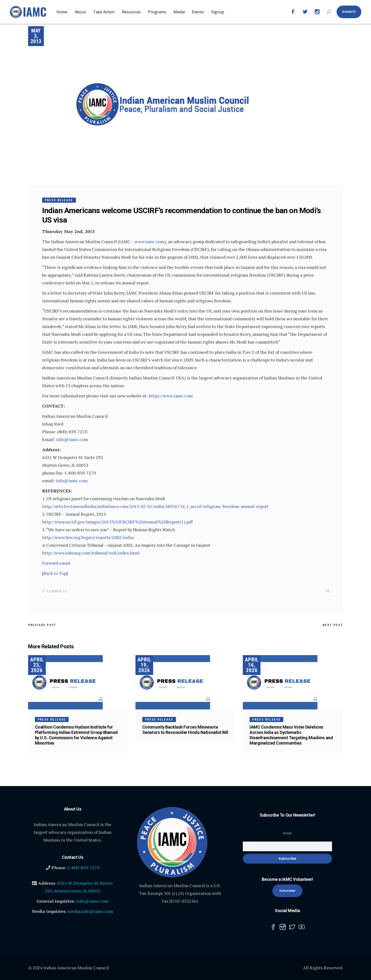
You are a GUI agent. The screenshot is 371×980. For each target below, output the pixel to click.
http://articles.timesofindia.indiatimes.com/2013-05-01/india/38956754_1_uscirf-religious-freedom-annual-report (155, 506)
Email (287, 833)
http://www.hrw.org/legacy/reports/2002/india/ (88, 537)
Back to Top (55, 573)
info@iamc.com (72, 439)
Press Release (59, 200)
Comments (55, 591)
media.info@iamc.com (91, 911)
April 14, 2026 (252, 665)
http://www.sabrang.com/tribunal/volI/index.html (91, 553)
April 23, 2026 (37, 665)
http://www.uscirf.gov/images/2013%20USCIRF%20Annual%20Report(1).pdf (117, 522)
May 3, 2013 (36, 36)
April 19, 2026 (144, 665)
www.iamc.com (149, 241)
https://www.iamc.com (171, 396)
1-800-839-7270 (83, 868)
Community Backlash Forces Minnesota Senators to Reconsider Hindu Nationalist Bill (185, 730)
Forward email (56, 563)
